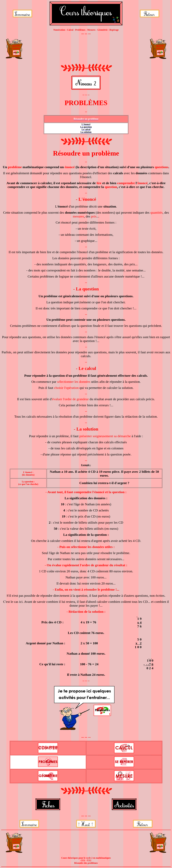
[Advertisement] (86, 49)
